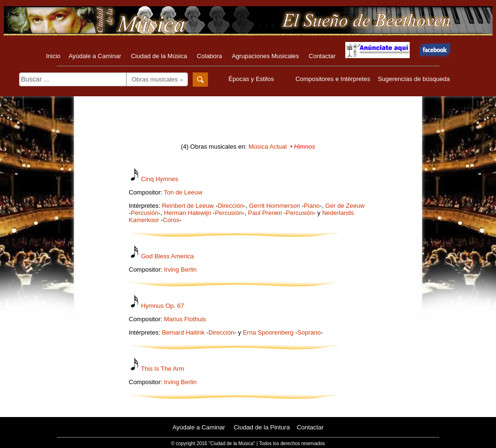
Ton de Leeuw (183, 192)
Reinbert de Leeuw (188, 206)
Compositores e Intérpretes (333, 79)
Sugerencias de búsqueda (414, 79)
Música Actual (268, 147)
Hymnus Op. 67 (163, 306)
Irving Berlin (181, 270)
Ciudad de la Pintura (262, 427)
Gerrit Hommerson (274, 206)
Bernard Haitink (183, 332)
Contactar (322, 56)
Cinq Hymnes (160, 179)
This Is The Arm (162, 369)
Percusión (145, 213)
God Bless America (168, 256)
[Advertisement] (248, 122)
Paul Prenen (265, 213)
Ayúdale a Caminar (95, 56)
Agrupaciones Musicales (265, 56)
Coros (171, 220)
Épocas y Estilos (252, 79)
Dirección (230, 206)
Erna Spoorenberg (268, 332)
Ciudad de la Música (159, 56)
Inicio (53, 56)
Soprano (309, 332)
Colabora (210, 56)
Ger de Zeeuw (345, 206)
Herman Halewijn (188, 213)
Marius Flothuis (185, 319)
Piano (312, 206)
